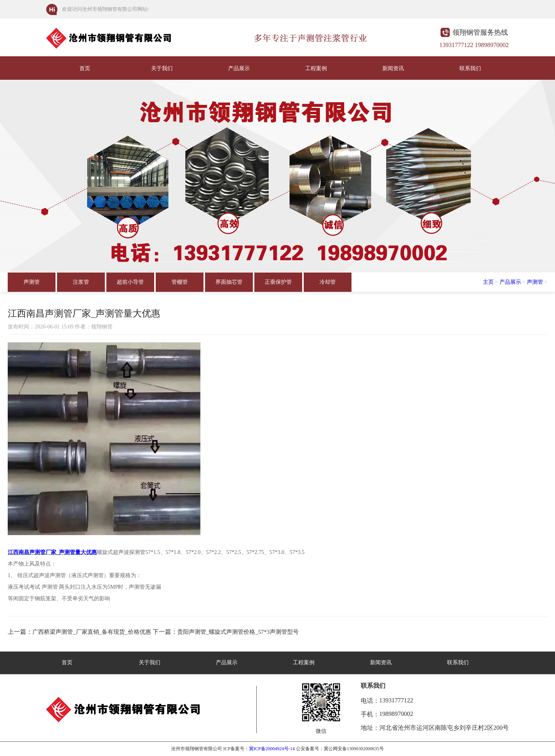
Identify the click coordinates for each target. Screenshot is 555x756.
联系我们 (470, 68)
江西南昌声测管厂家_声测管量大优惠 (52, 552)
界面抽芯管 (229, 282)
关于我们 (162, 68)
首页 (85, 68)
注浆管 (81, 282)
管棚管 (180, 282)
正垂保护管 (278, 282)
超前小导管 (130, 282)
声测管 (32, 282)
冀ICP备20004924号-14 (272, 749)
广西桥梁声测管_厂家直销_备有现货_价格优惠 (92, 632)
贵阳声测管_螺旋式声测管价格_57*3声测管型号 (238, 632)
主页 (488, 282)
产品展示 (239, 68)
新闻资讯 (393, 68)
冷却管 (328, 282)
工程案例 (316, 68)
